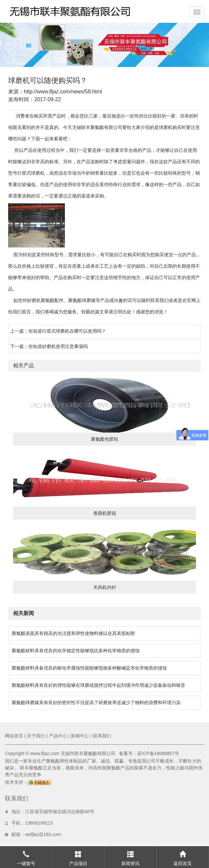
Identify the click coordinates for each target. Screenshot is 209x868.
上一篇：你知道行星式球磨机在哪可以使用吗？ (58, 331)
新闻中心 (80, 736)
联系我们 (102, 736)
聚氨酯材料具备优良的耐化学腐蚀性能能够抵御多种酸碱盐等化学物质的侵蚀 (89, 668)
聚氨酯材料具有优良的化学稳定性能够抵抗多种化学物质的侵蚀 (76, 651)
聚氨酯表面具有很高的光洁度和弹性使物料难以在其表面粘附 (73, 633)
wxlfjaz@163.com (43, 834)
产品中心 (58, 736)
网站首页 (14, 736)
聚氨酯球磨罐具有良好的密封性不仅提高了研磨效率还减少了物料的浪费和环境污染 (96, 702)
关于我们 (36, 736)
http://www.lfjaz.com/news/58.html (63, 92)
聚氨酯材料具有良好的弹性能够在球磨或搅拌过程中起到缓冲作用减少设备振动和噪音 (98, 685)
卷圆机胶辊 (105, 513)
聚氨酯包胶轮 (105, 439)
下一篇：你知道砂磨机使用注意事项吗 (49, 346)
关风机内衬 (105, 587)
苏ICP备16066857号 (158, 753)
